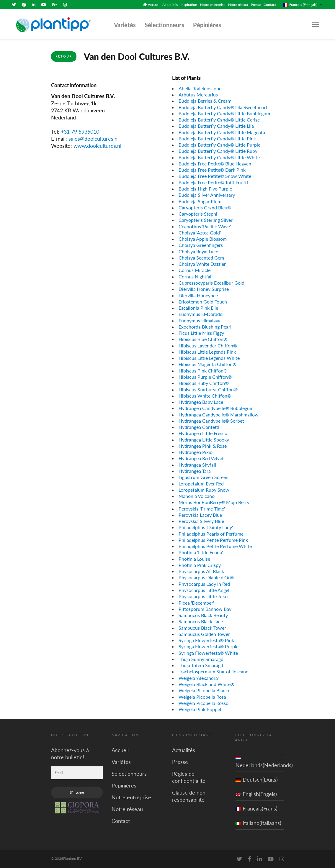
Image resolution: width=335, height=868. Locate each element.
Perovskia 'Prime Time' (202, 508)
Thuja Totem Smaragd (201, 665)
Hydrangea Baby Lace (201, 402)
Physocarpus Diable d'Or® (206, 577)
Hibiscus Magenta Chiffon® (207, 364)
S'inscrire (77, 792)
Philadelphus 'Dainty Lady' (206, 527)
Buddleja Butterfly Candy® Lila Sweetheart (223, 107)
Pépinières (207, 25)
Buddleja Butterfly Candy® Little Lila (216, 126)
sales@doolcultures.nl (94, 139)
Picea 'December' (196, 602)
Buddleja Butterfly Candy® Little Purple (219, 145)
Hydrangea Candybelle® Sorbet (211, 421)
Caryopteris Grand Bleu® (205, 207)
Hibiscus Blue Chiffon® (203, 339)
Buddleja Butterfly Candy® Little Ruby (218, 151)
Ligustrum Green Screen (204, 477)
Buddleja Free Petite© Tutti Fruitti (213, 182)
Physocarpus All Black (201, 571)
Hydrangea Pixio (196, 452)
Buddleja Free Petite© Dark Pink (212, 170)
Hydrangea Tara (195, 471)
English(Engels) (256, 794)
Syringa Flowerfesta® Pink (206, 640)
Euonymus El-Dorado (201, 314)
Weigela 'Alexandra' (199, 678)
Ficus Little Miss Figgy (201, 333)
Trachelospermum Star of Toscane (213, 671)
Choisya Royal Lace (198, 251)
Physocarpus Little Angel (204, 590)
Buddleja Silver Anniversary (207, 195)
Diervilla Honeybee (198, 295)
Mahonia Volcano (197, 496)
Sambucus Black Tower (202, 627)
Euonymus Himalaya (200, 320)
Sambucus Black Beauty (203, 615)
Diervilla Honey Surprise (204, 289)
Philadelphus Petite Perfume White (215, 546)
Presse (256, 5)
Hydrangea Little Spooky (204, 439)
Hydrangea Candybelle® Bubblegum (216, 408)
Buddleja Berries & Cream (205, 101)
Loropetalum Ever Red (201, 483)
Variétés (125, 25)
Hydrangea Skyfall (197, 465)
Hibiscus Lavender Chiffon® (208, 345)
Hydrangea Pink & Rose (203, 446)
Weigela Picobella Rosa (202, 696)
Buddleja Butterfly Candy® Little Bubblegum (224, 113)
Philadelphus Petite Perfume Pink (213, 540)
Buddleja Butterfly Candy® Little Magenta (222, 132)
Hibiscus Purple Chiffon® (205, 377)
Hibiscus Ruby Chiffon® (204, 383)
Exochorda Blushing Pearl (205, 327)
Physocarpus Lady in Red (204, 584)
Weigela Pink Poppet (200, 709)
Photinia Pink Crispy (200, 565)
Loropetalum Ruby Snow (204, 490)
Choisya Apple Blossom (203, 239)
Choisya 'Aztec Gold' (200, 233)
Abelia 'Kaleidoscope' (200, 88)
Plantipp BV (72, 858)
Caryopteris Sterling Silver (206, 220)
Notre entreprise (213, 5)
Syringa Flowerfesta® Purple (209, 646)
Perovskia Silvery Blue (201, 521)
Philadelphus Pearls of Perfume (211, 533)
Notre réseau (238, 5)
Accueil (154, 5)
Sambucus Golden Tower (204, 634)
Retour (64, 56)
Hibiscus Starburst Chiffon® (208, 389)
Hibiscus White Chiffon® (205, 396)
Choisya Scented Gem (201, 258)
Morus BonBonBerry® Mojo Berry (214, 502)
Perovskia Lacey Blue (200, 515)
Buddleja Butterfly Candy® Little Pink (217, 138)
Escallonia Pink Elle (198, 308)
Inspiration (189, 5)
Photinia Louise (194, 559)
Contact (270, 5)
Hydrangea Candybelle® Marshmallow (219, 414)
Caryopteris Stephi (198, 214)
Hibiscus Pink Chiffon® (203, 371)
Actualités (170, 5)
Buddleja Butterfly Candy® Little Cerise (219, 120)
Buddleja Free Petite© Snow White (215, 176)
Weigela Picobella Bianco (205, 690)
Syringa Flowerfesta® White (208, 653)
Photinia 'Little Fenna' (201, 552)
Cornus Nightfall (196, 277)
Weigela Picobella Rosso (204, 703)
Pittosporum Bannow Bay (205, 609)
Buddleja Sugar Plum (200, 201)
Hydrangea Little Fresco (203, 433)
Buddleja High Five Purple (205, 189)
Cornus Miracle (195, 270)
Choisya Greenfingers (201, 245)
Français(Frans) (256, 808)
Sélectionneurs (164, 25)
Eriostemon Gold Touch (203, 302)
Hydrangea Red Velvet (201, 458)
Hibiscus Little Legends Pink (207, 352)
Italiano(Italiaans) (258, 823)
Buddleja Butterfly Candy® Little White (219, 157)
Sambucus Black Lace (201, 621)
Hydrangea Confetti (199, 427)
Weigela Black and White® (206, 684)
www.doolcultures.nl (97, 146)
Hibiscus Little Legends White (209, 358)
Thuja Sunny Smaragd (201, 659)
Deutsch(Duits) (257, 780)
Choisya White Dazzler (202, 264)
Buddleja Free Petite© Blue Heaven (215, 164)
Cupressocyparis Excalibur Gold (211, 283)
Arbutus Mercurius (198, 95)
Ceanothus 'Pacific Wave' (205, 226)
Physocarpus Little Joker (204, 596)
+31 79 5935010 (80, 132)
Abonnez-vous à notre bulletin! (70, 754)
